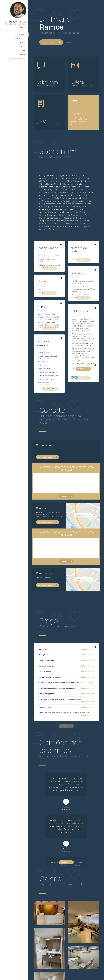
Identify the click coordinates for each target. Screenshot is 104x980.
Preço (23, 47)
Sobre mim (20, 39)
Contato (21, 43)
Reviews (21, 51)
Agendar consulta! (17, 59)
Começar (21, 35)
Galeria (22, 55)
